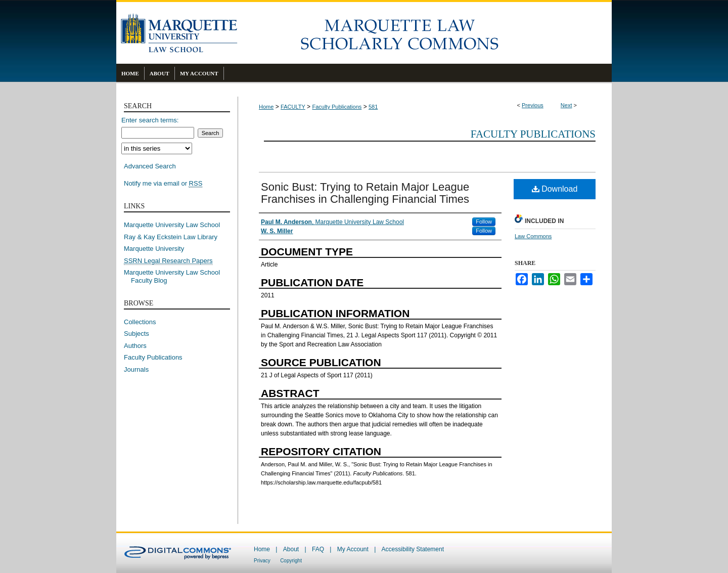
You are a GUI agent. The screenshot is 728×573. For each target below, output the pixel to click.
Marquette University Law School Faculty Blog (175, 276)
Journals (136, 369)
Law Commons (533, 236)
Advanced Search (150, 166)
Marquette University (154, 249)
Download (555, 189)
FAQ (318, 549)
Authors (135, 346)
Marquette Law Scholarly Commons (425, 33)
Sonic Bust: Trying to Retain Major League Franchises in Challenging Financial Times (365, 193)
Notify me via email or (163, 184)
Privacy (262, 561)
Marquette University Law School (172, 225)
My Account (353, 549)
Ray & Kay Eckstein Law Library (171, 237)
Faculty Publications (337, 107)
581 (373, 107)
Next (566, 105)
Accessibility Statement (413, 549)
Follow (484, 222)
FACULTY (293, 107)
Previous (533, 105)
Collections (140, 322)
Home (266, 107)
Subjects (136, 334)
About (291, 549)
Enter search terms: (150, 120)
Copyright (291, 561)
